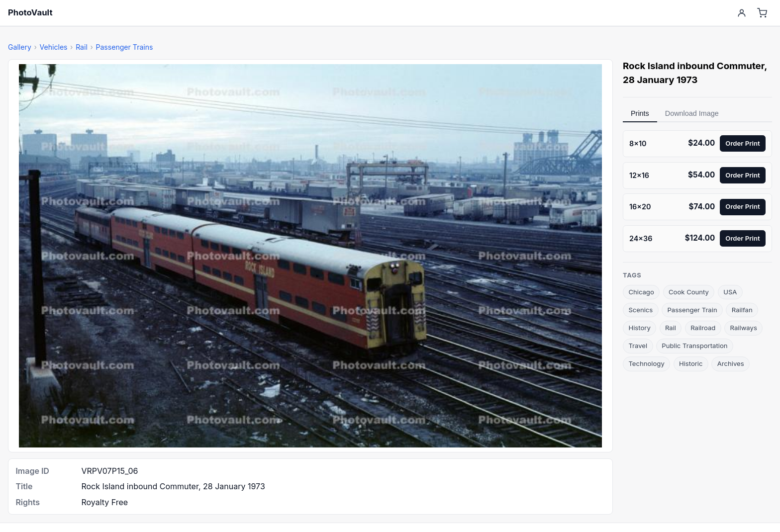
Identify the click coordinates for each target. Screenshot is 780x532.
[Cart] (762, 13)
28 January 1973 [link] (660, 80)
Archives (731, 363)
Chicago (641, 292)
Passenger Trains (124, 47)
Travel (638, 346)
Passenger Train (692, 310)
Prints (640, 113)
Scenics (640, 310)
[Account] (741, 13)
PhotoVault (30, 12)
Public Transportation (694, 346)
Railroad (703, 328)
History (639, 328)
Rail (82, 47)
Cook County (689, 292)
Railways (744, 328)
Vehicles (53, 47)
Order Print (742, 143)
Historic (691, 363)
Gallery (20, 47)
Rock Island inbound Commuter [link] (693, 66)
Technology (646, 363)
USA (730, 292)
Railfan (742, 310)
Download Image (692, 113)
